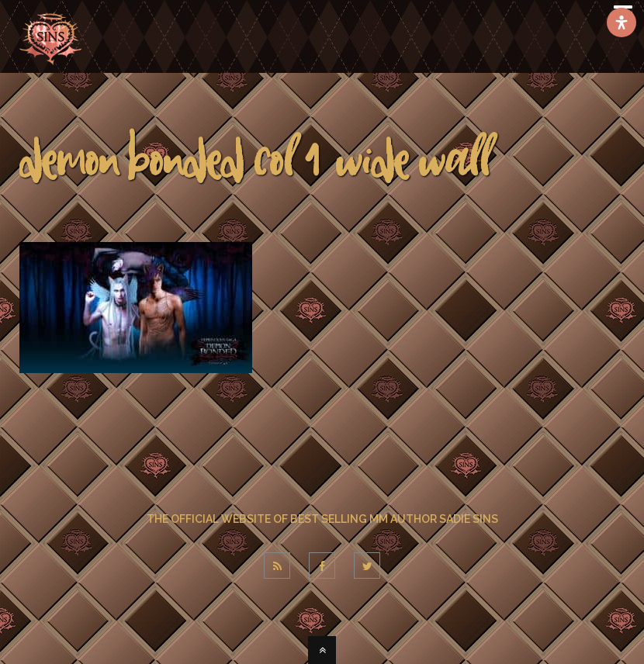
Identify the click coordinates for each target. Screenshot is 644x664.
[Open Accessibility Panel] (621, 22)
